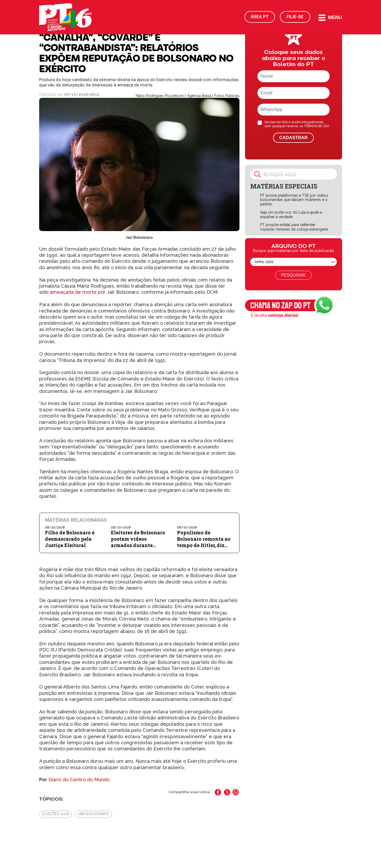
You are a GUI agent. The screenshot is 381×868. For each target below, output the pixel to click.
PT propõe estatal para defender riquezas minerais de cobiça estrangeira (294, 227)
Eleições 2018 (56, 814)
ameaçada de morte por (78, 292)
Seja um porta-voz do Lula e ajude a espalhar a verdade (291, 215)
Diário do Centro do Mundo (79, 780)
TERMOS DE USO (316, 126)
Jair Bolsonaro (93, 814)
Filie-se (295, 17)
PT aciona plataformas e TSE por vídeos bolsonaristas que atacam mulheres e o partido (294, 200)
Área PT (260, 17)
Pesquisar (293, 275)
